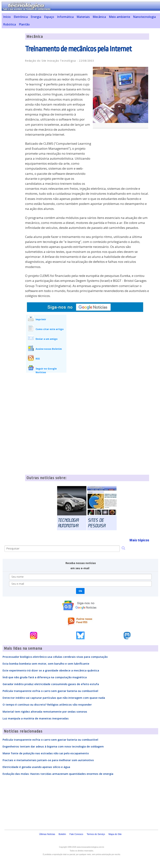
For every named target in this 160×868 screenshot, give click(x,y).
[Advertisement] (121, 158)
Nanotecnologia (144, 17)
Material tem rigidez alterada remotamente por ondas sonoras (45, 711)
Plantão (24, 24)
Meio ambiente (119, 17)
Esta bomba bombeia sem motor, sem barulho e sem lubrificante (46, 664)
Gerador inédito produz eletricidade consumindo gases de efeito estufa (51, 684)
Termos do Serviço (96, 834)
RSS (38, 359)
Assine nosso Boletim (49, 349)
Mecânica (99, 17)
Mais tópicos (139, 540)
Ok (80, 591)
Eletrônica (21, 17)
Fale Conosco (76, 834)
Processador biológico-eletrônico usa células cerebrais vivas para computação (55, 657)
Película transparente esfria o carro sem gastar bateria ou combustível (50, 691)
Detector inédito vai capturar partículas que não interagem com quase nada (54, 698)
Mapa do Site (115, 834)
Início (7, 17)
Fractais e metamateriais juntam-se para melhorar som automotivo (48, 760)
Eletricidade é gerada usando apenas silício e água (36, 767)
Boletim (62, 834)
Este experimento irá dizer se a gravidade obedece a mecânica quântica (51, 670)
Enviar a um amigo (47, 339)
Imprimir (41, 319)
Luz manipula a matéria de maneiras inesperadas (36, 718)
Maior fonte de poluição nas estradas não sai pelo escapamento (46, 753)
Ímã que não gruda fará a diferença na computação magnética (45, 677)
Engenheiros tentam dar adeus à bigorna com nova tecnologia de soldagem (53, 746)
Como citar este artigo (50, 329)
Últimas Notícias (47, 834)
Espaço (49, 17)
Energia (36, 17)
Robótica (10, 24)
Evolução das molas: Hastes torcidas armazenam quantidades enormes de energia (58, 774)
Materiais (83, 17)
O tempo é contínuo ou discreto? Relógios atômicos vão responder (47, 704)
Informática (65, 17)
